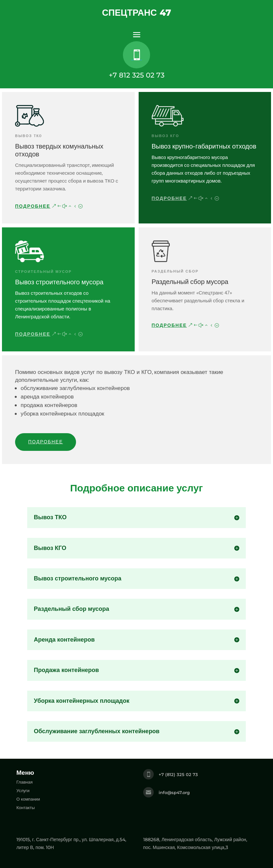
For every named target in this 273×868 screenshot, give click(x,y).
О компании (28, 799)
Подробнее (33, 206)
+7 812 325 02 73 (137, 75)
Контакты (26, 807)
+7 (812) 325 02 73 (178, 774)
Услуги (23, 790)
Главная (24, 782)
